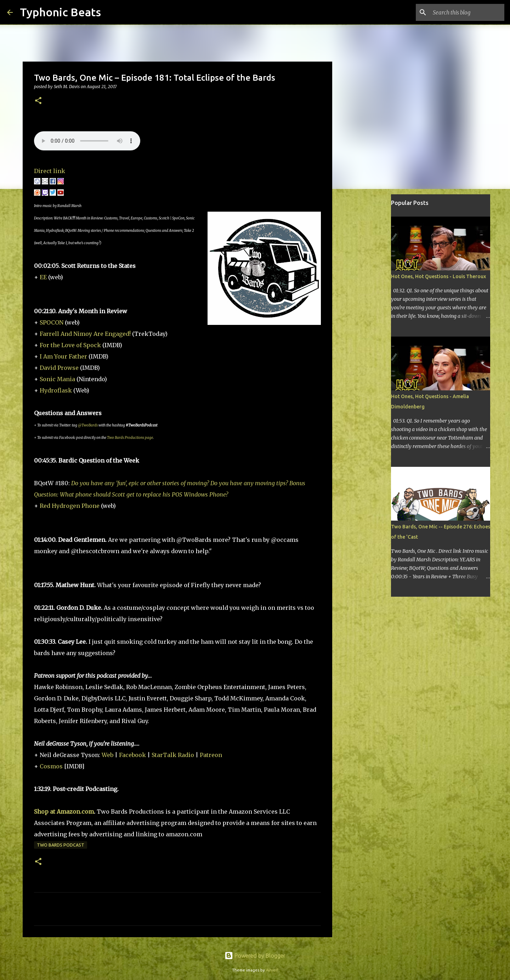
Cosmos (51, 766)
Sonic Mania (57, 379)
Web (107, 755)
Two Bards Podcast (61, 845)
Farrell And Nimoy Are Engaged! (85, 334)
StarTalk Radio (173, 755)
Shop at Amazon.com (64, 812)
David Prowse (59, 368)
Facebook (132, 755)
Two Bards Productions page (130, 438)
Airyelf (272, 970)
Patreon (211, 755)
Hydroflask (56, 390)
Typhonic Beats (60, 12)
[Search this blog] (467, 12)
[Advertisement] (368, 306)
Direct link (50, 171)
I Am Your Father (63, 356)
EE (43, 277)
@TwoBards (88, 425)
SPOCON (52, 322)
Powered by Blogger (255, 956)
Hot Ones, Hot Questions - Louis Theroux (438, 276)
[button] (38, 101)
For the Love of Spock (70, 345)
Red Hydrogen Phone (70, 506)
